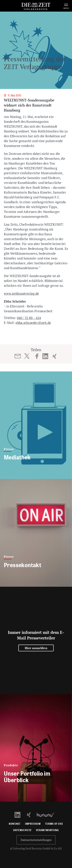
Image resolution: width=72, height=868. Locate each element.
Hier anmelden (36, 648)
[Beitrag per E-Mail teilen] (18, 356)
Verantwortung (47, 830)
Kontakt (15, 824)
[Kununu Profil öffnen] (47, 815)
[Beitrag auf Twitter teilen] (27, 356)
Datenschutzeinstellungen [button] (36, 840)
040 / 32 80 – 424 (29, 318)
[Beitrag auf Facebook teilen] (37, 356)
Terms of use (54, 824)
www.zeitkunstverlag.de (21, 293)
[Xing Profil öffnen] (31, 815)
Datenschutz (22, 830)
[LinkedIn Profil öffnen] (20, 815)
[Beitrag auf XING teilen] (54, 356)
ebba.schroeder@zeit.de (33, 323)
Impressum (33, 824)
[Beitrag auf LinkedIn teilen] (45, 356)
